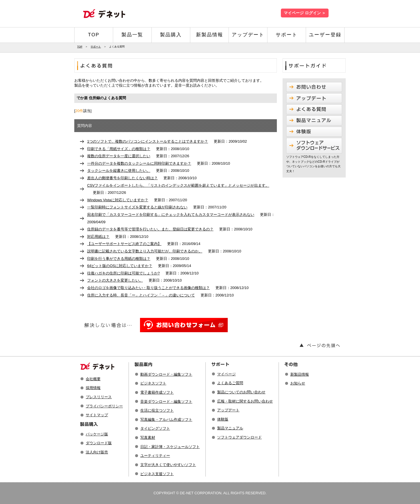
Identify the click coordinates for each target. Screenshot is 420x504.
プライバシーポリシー (104, 406)
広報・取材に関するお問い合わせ (245, 401)
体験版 (223, 419)
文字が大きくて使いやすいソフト (168, 465)
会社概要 (93, 379)
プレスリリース (99, 397)
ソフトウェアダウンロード (239, 437)
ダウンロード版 (99, 443)
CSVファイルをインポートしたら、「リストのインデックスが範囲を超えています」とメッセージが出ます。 (178, 185)
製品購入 (171, 35)
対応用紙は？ (98, 237)
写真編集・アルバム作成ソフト (166, 420)
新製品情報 (210, 35)
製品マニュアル (230, 428)
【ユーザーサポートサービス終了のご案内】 (124, 244)
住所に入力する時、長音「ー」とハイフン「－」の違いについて (141, 295)
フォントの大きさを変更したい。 (115, 280)
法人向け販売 (97, 452)
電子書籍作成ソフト (157, 392)
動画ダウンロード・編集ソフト (166, 374)
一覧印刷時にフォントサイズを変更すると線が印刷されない (137, 207)
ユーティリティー (155, 456)
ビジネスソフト (153, 383)
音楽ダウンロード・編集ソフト (166, 402)
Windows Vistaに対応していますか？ (118, 200)
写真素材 (148, 438)
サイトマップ (97, 415)
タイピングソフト (155, 428)
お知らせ (298, 383)
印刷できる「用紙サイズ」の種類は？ (119, 149)
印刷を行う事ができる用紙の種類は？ (119, 259)
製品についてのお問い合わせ (241, 392)
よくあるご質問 (230, 383)
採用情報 (93, 388)
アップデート (248, 35)
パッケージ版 (97, 434)
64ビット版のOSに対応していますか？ (120, 266)
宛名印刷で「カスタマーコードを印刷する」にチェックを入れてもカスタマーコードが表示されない (171, 215)
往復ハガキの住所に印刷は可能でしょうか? (123, 273)
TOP (94, 35)
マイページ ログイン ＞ (305, 13)
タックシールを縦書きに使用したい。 (119, 171)
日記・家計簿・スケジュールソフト (170, 447)
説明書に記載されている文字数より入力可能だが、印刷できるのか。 (145, 251)
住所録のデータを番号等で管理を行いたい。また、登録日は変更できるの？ (150, 229)
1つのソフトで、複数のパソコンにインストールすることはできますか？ (148, 141)
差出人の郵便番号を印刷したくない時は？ (122, 178)
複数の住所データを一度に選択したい (119, 156)
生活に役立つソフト (157, 410)
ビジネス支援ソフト (157, 474)
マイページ (226, 374)
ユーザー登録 (325, 35)
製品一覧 (132, 35)
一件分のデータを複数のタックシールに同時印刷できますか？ (139, 163)
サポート (287, 35)
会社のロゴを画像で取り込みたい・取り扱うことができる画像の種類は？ (148, 288)
